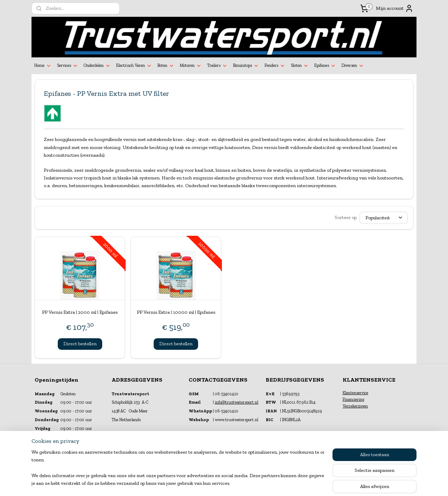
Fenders (275, 66)
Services (68, 66)
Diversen (353, 66)
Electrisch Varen (134, 66)
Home (43, 66)
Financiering (353, 399)
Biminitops (246, 66)
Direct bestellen (80, 344)
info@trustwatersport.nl (237, 402)
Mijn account (395, 8)
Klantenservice (355, 393)
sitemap (206, 483)
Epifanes (325, 66)
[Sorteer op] (384, 218)
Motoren (191, 66)
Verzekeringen (355, 406)
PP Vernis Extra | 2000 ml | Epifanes (80, 312)
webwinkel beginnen (240, 483)
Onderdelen (97, 66)
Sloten (300, 66)
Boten (166, 66)
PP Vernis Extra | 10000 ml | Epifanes (176, 312)
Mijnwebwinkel (293, 483)
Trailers (217, 66)
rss (218, 483)
